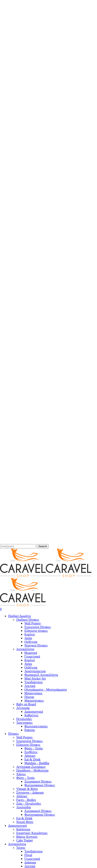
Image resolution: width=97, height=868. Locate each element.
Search (43, 546)
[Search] (18, 546)
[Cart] (48, 609)
